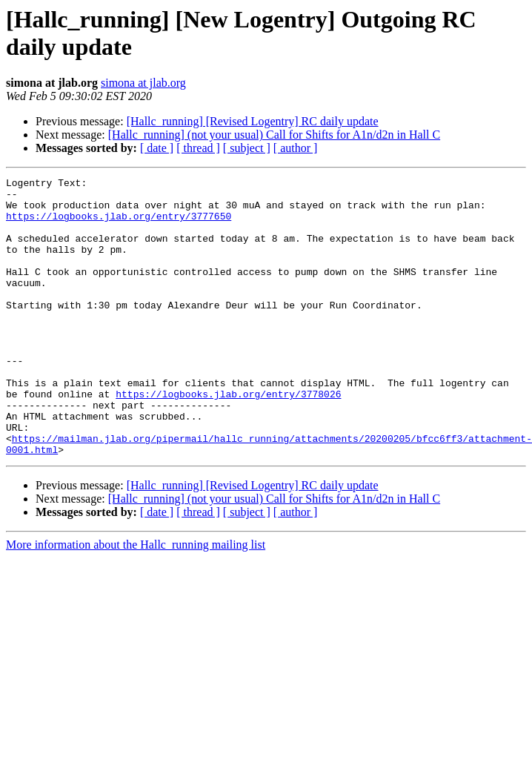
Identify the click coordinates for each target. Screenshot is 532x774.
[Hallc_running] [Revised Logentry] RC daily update (253, 121)
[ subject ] (247, 148)
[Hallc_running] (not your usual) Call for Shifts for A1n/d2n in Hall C (274, 135)
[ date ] (157, 148)
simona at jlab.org (143, 83)
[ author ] (296, 148)
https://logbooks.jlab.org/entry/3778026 (211, 438)
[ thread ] (198, 148)
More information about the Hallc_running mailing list (136, 600)
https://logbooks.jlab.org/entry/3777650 (119, 225)
